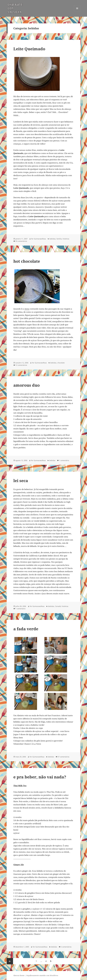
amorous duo (27, 385)
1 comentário (64, 460)
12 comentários (21, 365)
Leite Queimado (29, 49)
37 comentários (63, 757)
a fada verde (26, 629)
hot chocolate (27, 261)
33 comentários (21, 241)
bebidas (53, 239)
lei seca (21, 481)
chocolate (61, 363)
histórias (66, 239)
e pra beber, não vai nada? (40, 777)
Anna (27, 309)
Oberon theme (19, 975)
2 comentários (66, 947)
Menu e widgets (77, 11)
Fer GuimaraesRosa (39, 239)
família (59, 239)
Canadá (58, 606)
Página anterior (10, 961)
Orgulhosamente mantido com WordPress (42, 975)
